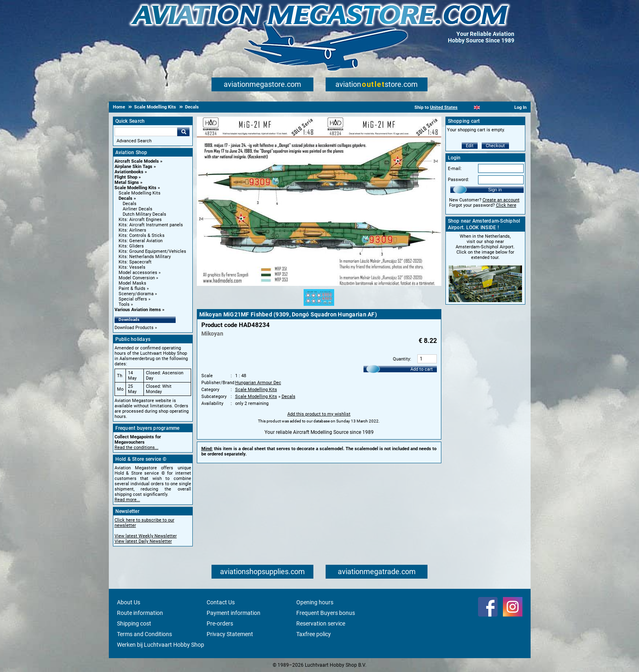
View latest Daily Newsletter (143, 541)
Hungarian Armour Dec (258, 383)
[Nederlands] (467, 107)
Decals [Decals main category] (130, 204)
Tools (124, 304)
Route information (140, 613)
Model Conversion (137, 278)
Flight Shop (126, 177)
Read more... (127, 500)
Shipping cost (134, 623)
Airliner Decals (138, 209)
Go (183, 132)
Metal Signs (127, 182)
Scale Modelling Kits (136, 188)
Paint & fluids (132, 288)
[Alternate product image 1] (319, 306)
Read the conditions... (137, 448)
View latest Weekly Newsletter (146, 536)
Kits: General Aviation (141, 241)
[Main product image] (319, 284)
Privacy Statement (230, 634)
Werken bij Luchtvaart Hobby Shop (161, 645)
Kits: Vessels (132, 267)
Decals (126, 198)
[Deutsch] (497, 107)
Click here (506, 205)
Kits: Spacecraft (135, 262)
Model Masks (132, 283)
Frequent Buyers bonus (326, 613)
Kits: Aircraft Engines (140, 220)
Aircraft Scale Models (137, 161)
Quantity (401, 359)
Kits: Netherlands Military (145, 257)
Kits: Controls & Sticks (142, 235)
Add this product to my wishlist (319, 414)
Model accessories (138, 273)
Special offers (133, 299)
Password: (458, 180)
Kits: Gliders (131, 246)
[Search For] (146, 132)
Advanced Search (134, 141)
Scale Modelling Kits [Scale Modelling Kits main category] (140, 193)
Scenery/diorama (136, 294)
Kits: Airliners (132, 230)
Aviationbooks (129, 172)
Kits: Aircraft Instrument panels (151, 225)
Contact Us (221, 602)
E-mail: (455, 169)
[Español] (487, 107)
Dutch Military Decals (144, 214)
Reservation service (321, 623)
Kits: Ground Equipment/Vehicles (152, 251)
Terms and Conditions (144, 634)
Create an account (501, 200)
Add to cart (422, 369)
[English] (477, 107)
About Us (129, 602)
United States (444, 107)
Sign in (495, 190)
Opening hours (315, 602)
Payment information (234, 613)
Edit (470, 146)
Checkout (495, 146)
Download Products (134, 328)
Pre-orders (220, 623)
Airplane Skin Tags (133, 167)
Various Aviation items (138, 310)
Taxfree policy (314, 634)
